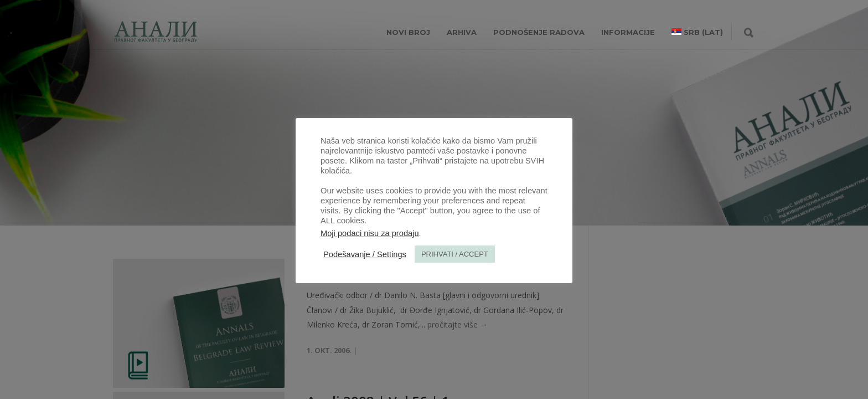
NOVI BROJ (408, 32)
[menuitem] (697, 32)
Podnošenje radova (539, 32)
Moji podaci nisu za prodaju (370, 233)
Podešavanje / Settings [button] (365, 254)
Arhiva (462, 32)
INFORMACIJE (628, 32)
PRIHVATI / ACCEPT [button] (455, 254)
